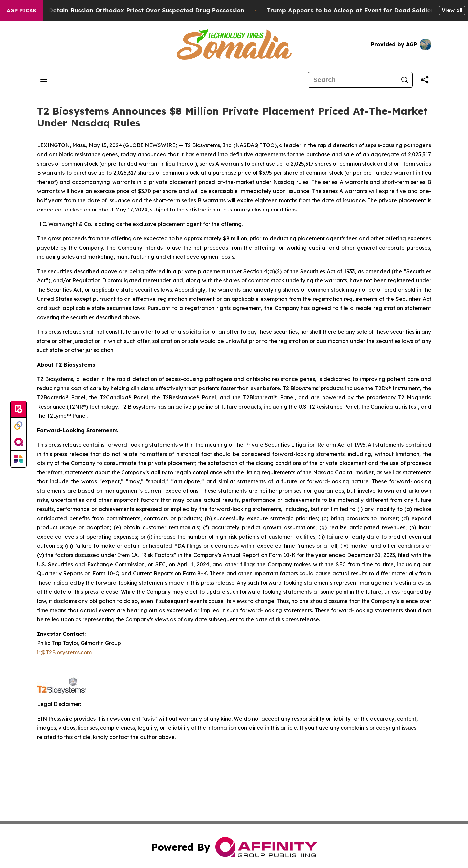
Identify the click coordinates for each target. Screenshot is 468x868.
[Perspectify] (18, 426)
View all (452, 10)
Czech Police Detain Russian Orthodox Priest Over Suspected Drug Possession (133, 10)
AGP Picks (21, 11)
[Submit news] (18, 410)
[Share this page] (425, 80)
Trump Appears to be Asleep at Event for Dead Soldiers (358, 10)
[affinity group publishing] (18, 442)
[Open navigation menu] (44, 80)
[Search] (352, 80)
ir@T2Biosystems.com (64, 652)
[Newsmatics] (18, 459)
